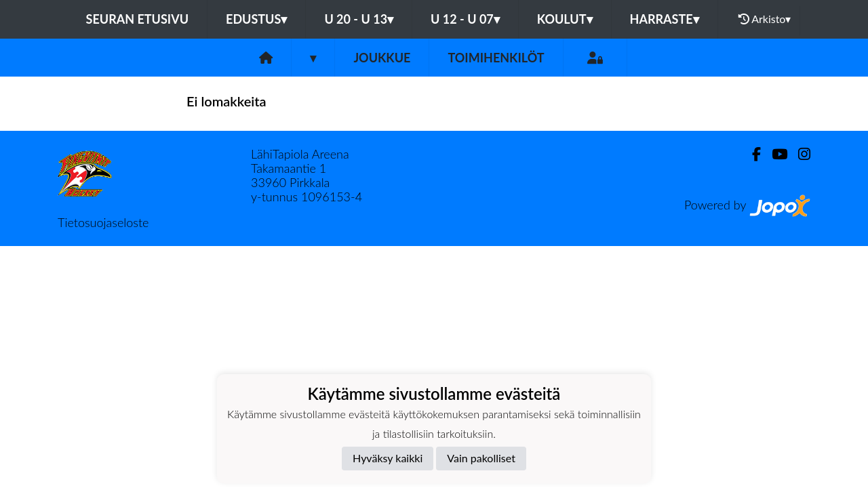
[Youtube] (774, 154)
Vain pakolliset (481, 458)
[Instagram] (799, 154)
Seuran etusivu (138, 19)
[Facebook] (751, 154)
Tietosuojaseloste (103, 222)
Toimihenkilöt (496, 58)
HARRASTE (665, 19)
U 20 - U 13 (359, 19)
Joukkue (382, 58)
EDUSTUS (256, 19)
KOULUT (565, 19)
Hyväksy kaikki (388, 458)
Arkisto (765, 19)
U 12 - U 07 (465, 19)
